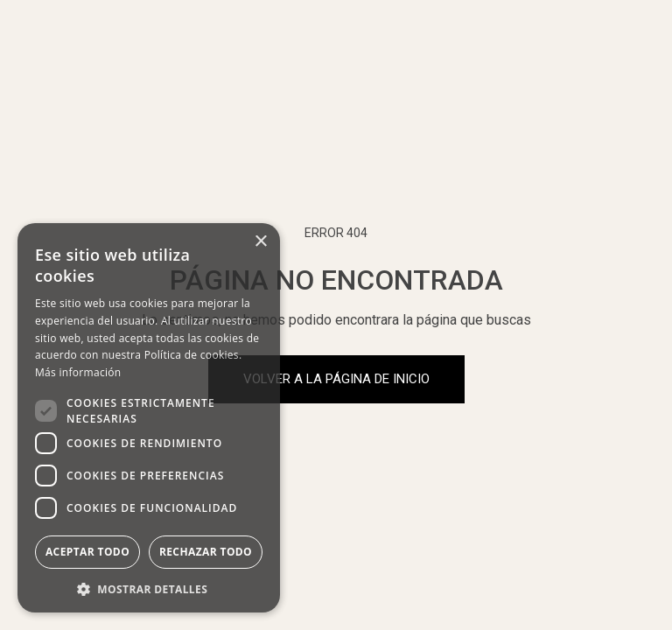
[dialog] (149, 418)
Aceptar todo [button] (87, 552)
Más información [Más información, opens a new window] (78, 372)
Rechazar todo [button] (206, 552)
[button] (149, 588)
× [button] (260, 242)
